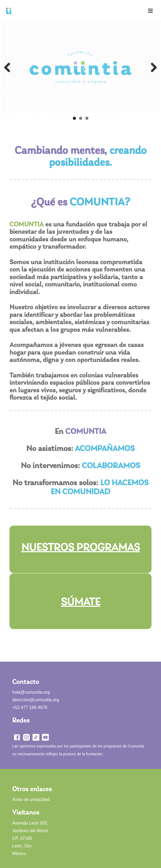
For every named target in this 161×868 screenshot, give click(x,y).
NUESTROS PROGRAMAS (81, 548)
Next (152, 68)
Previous (9, 68)
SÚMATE (81, 602)
